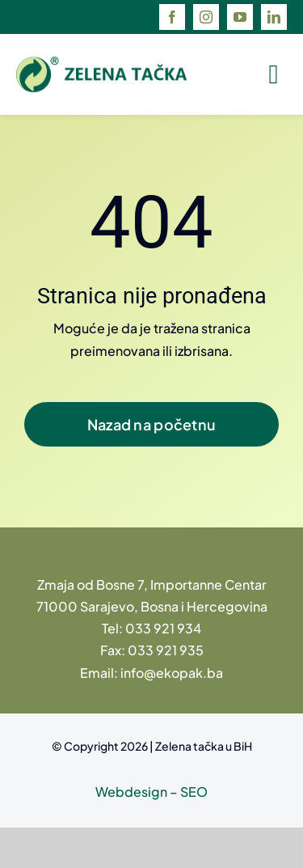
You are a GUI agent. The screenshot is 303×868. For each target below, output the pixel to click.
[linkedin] (274, 17)
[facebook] (172, 17)
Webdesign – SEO (151, 792)
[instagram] (206, 17)
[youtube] (240, 17)
